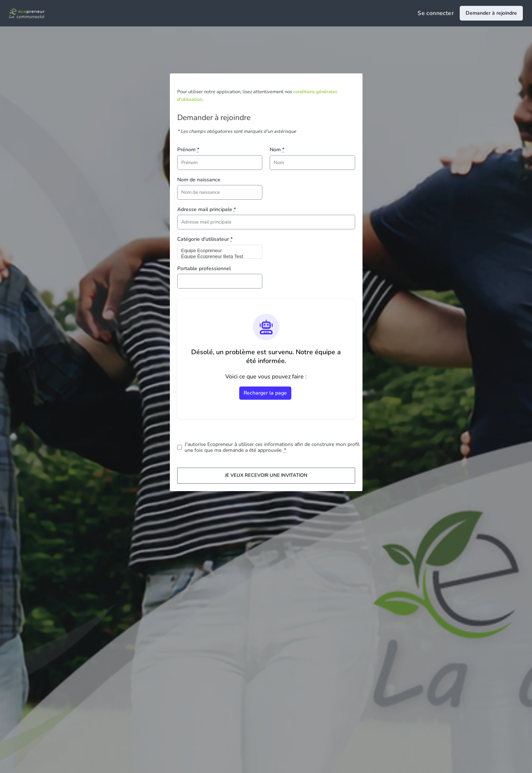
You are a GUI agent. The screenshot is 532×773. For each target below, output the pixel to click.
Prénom (188, 150)
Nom (277, 150)
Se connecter (436, 13)
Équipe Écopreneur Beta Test (217, 257)
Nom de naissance (199, 180)
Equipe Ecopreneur (217, 251)
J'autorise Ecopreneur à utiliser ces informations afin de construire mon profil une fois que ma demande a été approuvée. (272, 447)
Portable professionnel (204, 268)
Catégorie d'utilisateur (205, 239)
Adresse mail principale (207, 209)
